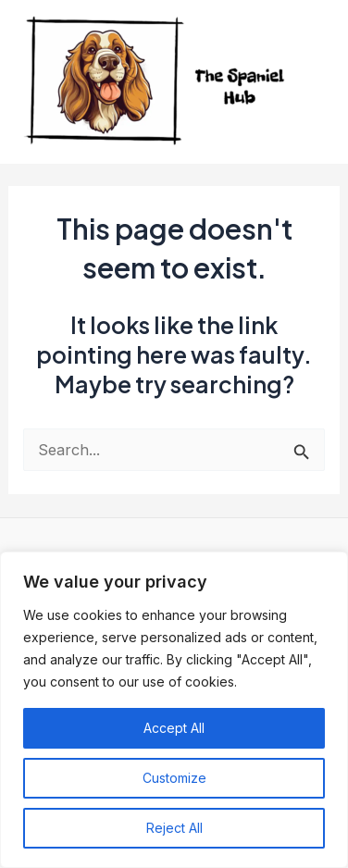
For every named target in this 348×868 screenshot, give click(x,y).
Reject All (174, 828)
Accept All (174, 728)
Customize (174, 778)
